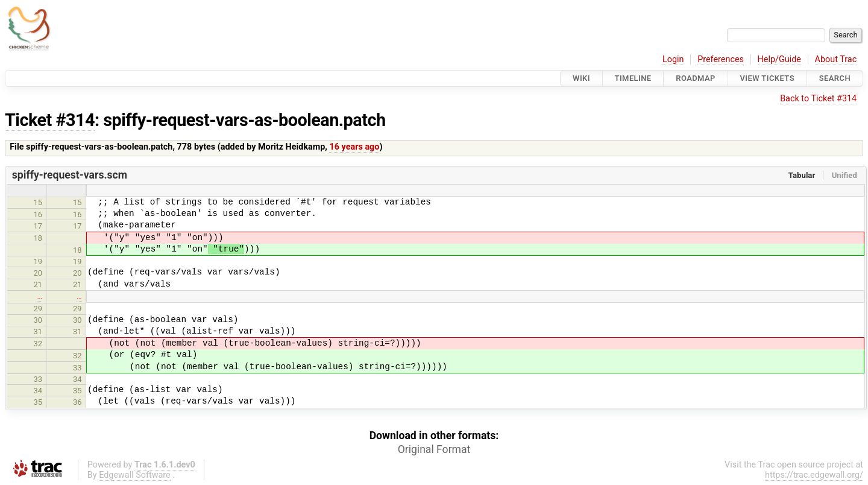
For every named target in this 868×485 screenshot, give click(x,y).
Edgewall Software (135, 475)
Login (673, 59)
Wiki (581, 78)
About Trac (836, 59)
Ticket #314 (50, 120)
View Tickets (767, 78)
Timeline (633, 78)
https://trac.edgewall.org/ (814, 475)
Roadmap (696, 78)
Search (835, 78)
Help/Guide (779, 59)
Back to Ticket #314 (818, 99)
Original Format (434, 449)
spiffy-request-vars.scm (70, 175)
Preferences (721, 59)
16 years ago (354, 147)
